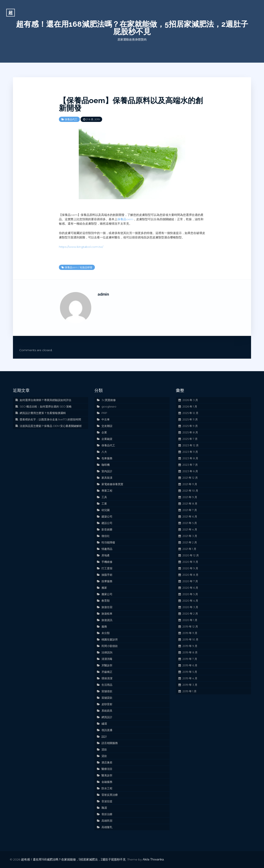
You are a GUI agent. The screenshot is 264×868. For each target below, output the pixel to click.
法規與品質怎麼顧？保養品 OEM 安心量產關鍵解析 (51, 426)
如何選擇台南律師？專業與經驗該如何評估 (45, 400)
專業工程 (107, 491)
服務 (104, 626)
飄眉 (104, 808)
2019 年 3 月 (190, 685)
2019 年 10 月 (190, 639)
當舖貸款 (107, 698)
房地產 (106, 555)
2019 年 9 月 (190, 646)
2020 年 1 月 (190, 620)
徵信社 (106, 536)
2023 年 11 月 (190, 452)
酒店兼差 (107, 762)
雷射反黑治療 (110, 795)
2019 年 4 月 (190, 678)
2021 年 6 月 (190, 516)
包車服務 (107, 458)
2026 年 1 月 (190, 406)
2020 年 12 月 (191, 555)
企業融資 (107, 439)
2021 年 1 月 (189, 549)
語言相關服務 (110, 743)
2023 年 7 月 (190, 465)
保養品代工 (71, 119)
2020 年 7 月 (190, 581)
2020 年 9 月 (190, 568)
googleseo (109, 406)
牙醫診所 (107, 665)
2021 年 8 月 (190, 504)
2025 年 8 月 (190, 432)
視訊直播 (107, 730)
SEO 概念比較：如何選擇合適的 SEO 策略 (46, 406)
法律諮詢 (107, 652)
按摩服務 (107, 581)
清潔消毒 (107, 659)
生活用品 (107, 685)
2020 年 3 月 (190, 607)
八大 (104, 452)
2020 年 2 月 (190, 614)
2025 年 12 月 (190, 413)
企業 (104, 432)
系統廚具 (107, 711)
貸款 (104, 749)
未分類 (106, 633)
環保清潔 (107, 678)
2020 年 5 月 (190, 594)
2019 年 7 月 (190, 659)
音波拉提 (107, 801)
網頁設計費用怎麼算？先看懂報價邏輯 (43, 413)
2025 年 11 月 (190, 419)
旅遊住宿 (107, 607)
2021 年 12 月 (190, 478)
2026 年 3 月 (190, 400)
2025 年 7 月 (190, 439)
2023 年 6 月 (190, 471)
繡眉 (104, 724)
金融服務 (107, 782)
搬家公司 (107, 594)
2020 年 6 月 (190, 588)
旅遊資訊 (107, 620)
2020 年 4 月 (190, 601)
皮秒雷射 (107, 704)
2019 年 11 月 (190, 633)
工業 (104, 504)
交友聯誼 (107, 426)
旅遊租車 (107, 614)
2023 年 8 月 (190, 458)
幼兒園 (106, 510)
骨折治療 (107, 814)
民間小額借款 (110, 646)
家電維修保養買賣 (112, 484)
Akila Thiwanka (153, 859)
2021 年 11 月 (190, 484)
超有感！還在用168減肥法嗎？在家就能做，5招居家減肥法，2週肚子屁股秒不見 (132, 28)
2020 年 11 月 (190, 562)
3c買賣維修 (109, 400)
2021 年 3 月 (190, 536)
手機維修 (107, 562)
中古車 (106, 419)
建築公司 (107, 516)
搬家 (104, 588)
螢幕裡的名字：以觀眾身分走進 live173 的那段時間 (50, 419)
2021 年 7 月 (190, 510)
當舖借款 (107, 691)
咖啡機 (106, 465)
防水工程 (107, 788)
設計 (104, 736)
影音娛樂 (107, 529)
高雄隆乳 (107, 827)
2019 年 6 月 (190, 665)
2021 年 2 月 (190, 542)
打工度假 (107, 568)
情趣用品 (107, 549)
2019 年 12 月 (190, 626)
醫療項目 (107, 769)
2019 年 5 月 (190, 672)
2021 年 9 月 (190, 497)
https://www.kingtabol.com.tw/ (81, 247)
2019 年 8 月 (190, 652)
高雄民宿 (107, 821)
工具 (104, 497)
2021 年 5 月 (190, 523)
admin (103, 294)
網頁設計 (107, 717)
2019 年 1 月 (190, 691)
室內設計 (107, 471)
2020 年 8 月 (190, 575)
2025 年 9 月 (190, 426)
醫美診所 (107, 775)
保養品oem (125, 219)
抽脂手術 (107, 575)
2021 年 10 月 (190, 491)
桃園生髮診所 (110, 639)
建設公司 (107, 523)
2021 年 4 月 (190, 529)
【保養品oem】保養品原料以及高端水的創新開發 (131, 104)
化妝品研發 (86, 267)
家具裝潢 (107, 478)
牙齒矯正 (107, 672)
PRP (104, 413)
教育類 (106, 601)
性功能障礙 (108, 542)
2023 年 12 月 (191, 445)
